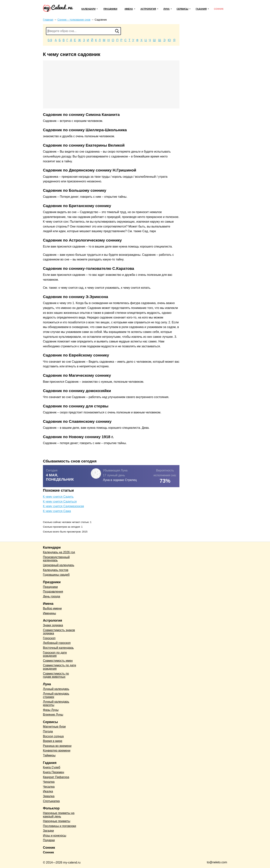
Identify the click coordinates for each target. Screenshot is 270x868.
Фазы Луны (51, 710)
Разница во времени (57, 746)
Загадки (48, 831)
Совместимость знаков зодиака (59, 632)
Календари (88, 9)
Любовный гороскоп (57, 643)
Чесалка (49, 787)
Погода (48, 731)
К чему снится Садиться (60, 501)
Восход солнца (53, 736)
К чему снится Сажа (57, 511)
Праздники (110, 9)
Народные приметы (57, 821)
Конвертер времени (57, 751)
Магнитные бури (54, 727)
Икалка (48, 791)
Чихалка (49, 782)
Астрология (148, 9)
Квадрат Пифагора (56, 777)
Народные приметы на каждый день (59, 815)
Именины (49, 613)
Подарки (49, 840)
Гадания (201, 9)
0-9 (50, 40)
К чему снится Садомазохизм (63, 506)
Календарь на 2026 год (59, 552)
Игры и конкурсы (55, 836)
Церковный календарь (59, 565)
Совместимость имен (58, 661)
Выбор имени (52, 608)
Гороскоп (49, 638)
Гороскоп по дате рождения (55, 654)
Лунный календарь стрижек (56, 695)
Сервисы (182, 9)
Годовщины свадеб (56, 575)
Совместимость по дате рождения (60, 667)
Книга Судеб (52, 767)
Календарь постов (56, 570)
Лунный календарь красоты (56, 703)
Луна (166, 9)
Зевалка (49, 796)
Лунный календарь (56, 689)
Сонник (219, 9)
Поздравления (53, 592)
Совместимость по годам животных (56, 675)
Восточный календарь (58, 648)
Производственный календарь (56, 559)
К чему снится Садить (58, 497)
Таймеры (49, 755)
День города (51, 596)
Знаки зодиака (53, 625)
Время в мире (53, 741)
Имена (129, 9)
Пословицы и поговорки (60, 826)
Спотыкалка (51, 801)
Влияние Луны (53, 715)
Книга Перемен (54, 772)
